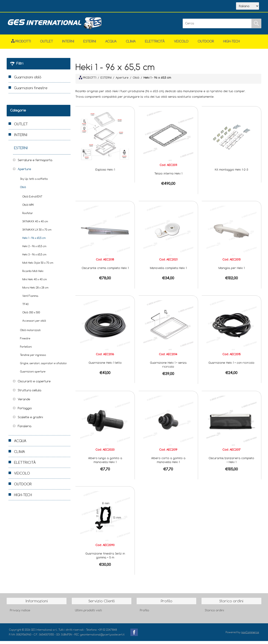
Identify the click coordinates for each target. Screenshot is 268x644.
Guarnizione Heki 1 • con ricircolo (231, 366)
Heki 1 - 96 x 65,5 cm (34, 241)
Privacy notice (20, 613)
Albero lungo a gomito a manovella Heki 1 (105, 463)
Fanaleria (24, 429)
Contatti (83, 6)
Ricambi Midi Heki (33, 274)
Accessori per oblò (34, 324)
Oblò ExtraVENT (32, 199)
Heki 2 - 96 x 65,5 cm (34, 249)
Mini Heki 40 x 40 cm (35, 282)
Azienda (40, 6)
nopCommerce (250, 635)
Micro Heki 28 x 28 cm (35, 291)
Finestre (25, 341)
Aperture (24, 172)
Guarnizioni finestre (31, 91)
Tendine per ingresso (33, 358)
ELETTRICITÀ (155, 44)
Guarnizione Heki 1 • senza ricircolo (168, 368)
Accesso (104, 6)
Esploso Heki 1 (105, 172)
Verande (24, 402)
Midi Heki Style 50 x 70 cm (38, 266)
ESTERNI (90, 44)
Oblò (23, 190)
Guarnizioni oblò (28, 80)
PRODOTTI (88, 80)
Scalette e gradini (30, 420)
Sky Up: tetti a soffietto (34, 182)
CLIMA (131, 44)
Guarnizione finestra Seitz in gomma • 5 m (105, 558)
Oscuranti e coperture (34, 384)
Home (20, 6)
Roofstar (28, 216)
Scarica (62, 6)
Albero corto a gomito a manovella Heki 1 (168, 463)
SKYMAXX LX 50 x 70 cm (37, 233)
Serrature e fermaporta (35, 163)
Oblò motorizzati (30, 333)
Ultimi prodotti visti (88, 613)
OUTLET (46, 44)
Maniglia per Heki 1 (232, 271)
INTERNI (68, 44)
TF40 (25, 307)
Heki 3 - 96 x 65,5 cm (34, 257)
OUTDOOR (206, 44)
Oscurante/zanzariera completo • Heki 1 (231, 463)
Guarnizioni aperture (33, 374)
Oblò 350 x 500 (31, 315)
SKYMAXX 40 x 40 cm (35, 224)
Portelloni (26, 350)
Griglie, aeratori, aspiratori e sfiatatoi (43, 366)
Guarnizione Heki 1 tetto (105, 366)
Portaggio (25, 411)
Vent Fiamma (30, 299)
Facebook (134, 635)
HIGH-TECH (231, 44)
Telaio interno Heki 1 (168, 176)
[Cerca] (217, 26)
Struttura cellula (29, 393)
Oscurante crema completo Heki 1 (105, 271)
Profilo (144, 613)
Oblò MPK (28, 208)
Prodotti (21, 44)
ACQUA (111, 44)
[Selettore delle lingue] (248, 8)
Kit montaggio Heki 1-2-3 (232, 172)
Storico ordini (214, 613)
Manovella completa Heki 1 (168, 271)
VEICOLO (181, 44)
